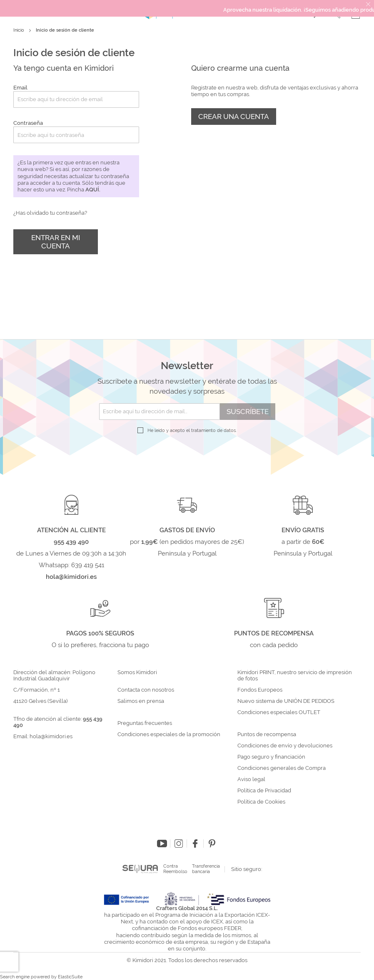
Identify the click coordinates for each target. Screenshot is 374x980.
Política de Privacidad (264, 791)
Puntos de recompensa (267, 734)
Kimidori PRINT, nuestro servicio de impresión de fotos (295, 676)
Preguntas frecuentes (145, 723)
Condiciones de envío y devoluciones (285, 746)
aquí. (93, 190)
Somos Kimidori (137, 672)
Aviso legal (251, 779)
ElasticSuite (70, 977)
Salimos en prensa (141, 701)
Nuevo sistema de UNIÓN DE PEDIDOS (286, 701)
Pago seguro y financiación (271, 757)
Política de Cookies (261, 802)
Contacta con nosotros (146, 690)
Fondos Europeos (260, 690)
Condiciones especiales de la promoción (170, 734)
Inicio (19, 30)
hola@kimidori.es (51, 736)
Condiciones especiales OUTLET (279, 712)
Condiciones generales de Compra (282, 768)
